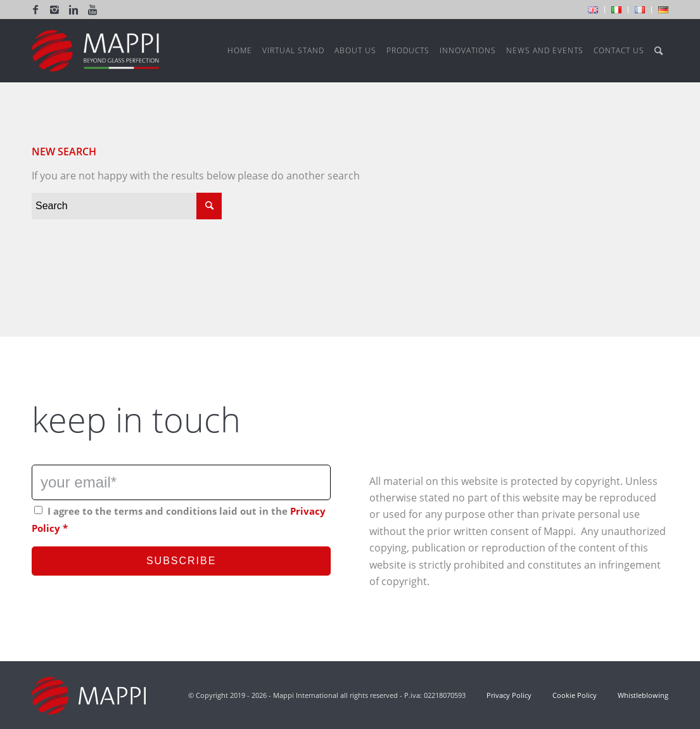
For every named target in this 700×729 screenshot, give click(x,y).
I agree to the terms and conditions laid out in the (179, 519)
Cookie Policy (575, 695)
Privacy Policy (509, 695)
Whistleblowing (642, 695)
